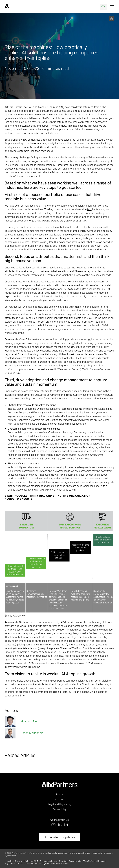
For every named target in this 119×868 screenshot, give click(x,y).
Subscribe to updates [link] (60, 837)
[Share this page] (112, 18)
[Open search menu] (103, 7)
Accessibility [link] (59, 809)
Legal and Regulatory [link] (60, 804)
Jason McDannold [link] (24, 733)
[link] (7, 7)
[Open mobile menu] (112, 7)
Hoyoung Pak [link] (21, 721)
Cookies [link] (59, 799)
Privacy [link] (59, 795)
